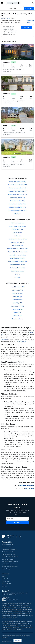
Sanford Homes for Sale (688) (17, 204)
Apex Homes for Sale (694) (18, 201)
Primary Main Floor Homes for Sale (18, 252)
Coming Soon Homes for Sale (18, 255)
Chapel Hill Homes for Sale (9, 549)
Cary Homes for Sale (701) (17, 198)
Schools (17, 274)
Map (17, 641)
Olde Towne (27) (17, 316)
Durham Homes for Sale (9, 554)
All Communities (17, 319)
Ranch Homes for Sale (18, 271)
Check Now (18, 523)
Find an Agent (6, 581)
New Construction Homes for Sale (18, 239)
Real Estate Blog (7, 584)
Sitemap (4, 586)
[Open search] (27, 3)
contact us (5, 340)
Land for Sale (17, 236)
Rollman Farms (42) (18, 293)
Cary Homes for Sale (8, 547)
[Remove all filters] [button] (30, 21)
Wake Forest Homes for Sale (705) (18, 194)
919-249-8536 (22, 342)
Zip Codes (17, 277)
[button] (2, 3)
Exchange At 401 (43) (18, 290)
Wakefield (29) (17, 312)
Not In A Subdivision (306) (17, 287)
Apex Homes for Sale (8, 545)
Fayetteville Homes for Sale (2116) (18, 185)
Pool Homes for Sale (18, 245)
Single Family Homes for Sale (18, 226)
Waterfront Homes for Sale (17, 258)
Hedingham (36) (17, 296)
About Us (5, 576)
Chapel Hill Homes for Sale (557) (18, 210)
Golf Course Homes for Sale (18, 268)
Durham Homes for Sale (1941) (18, 188)
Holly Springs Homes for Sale (10, 562)
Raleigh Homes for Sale (18, 223)
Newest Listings (6, 569)
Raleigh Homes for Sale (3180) (18, 182)
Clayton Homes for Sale (8, 552)
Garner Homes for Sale (8, 559)
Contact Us (5, 579)
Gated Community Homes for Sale (17, 261)
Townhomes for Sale (17, 229)
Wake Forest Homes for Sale (10, 566)
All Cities (17, 214)
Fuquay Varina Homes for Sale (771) (17, 191)
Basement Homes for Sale (18, 265)
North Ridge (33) (18, 303)
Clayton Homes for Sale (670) (17, 207)
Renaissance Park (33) (17, 306)
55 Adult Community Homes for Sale (17, 249)
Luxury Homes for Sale (17, 242)
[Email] (17, 519)
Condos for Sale (17, 233)
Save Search (29, 8)
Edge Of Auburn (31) (18, 309)
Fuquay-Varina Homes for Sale (10, 557)
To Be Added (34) (18, 300)
